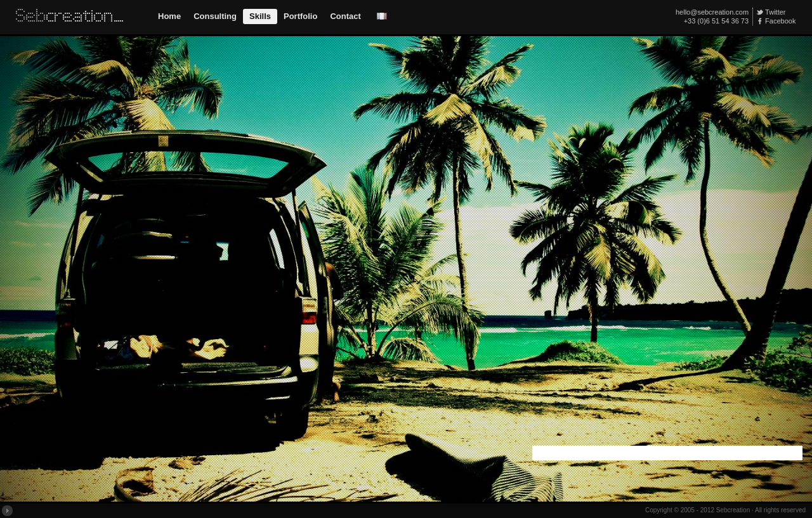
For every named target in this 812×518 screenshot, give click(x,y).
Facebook (780, 21)
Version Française (382, 16)
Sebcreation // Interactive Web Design (73, 17)
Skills (260, 16)
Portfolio (300, 16)
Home (169, 16)
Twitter (775, 12)
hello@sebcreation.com (712, 12)
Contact (345, 16)
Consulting (215, 16)
